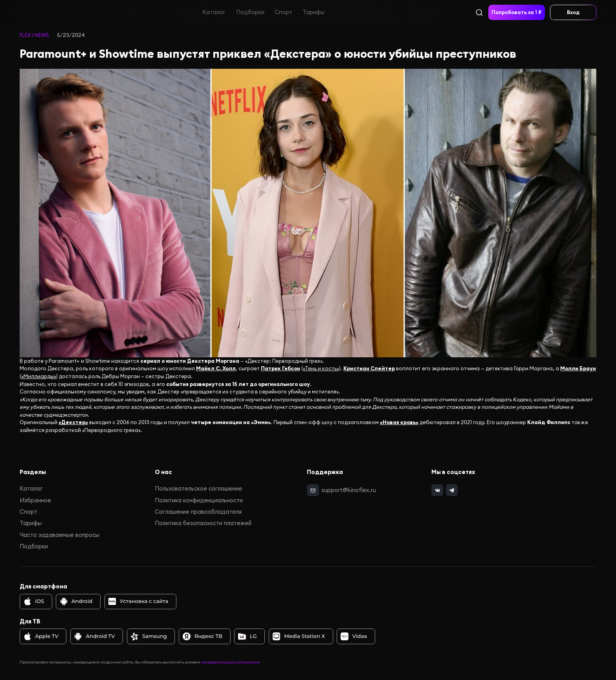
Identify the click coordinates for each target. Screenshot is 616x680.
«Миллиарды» (39, 376)
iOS (34, 601)
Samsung (149, 636)
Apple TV (41, 636)
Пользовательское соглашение (198, 488)
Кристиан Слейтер (369, 368)
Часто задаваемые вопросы (60, 535)
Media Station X (299, 636)
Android (76, 601)
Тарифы (313, 12)
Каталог (214, 12)
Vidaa (354, 636)
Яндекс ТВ (203, 636)
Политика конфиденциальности (199, 500)
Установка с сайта (138, 601)
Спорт (283, 12)
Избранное (35, 500)
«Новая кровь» (399, 422)
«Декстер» (73, 422)
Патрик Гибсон (280, 368)
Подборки (250, 12)
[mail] (313, 490)
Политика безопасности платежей (203, 523)
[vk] (437, 490)
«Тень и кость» (321, 368)
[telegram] (451, 490)
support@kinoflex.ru (349, 490)
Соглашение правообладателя (198, 512)
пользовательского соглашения (230, 662)
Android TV (94, 636)
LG (247, 636)
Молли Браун (578, 368)
